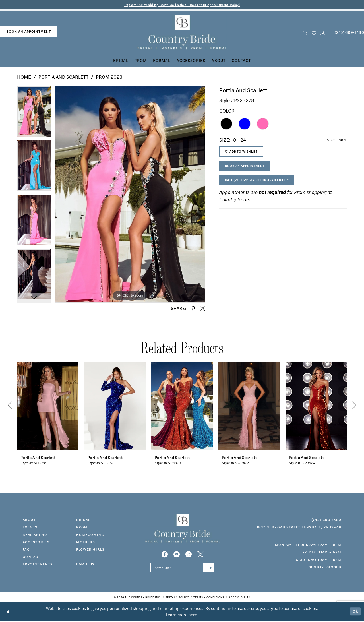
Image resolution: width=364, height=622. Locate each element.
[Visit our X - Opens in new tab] (200, 555)
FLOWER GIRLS (90, 549)
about (29, 520)
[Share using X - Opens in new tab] (203, 309)
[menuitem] (28, 32)
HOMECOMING (90, 535)
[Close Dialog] (8, 613)
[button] (323, 33)
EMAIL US (85, 564)
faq (26, 549)
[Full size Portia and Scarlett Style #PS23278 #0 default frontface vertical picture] (130, 195)
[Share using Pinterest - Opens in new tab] (193, 309)
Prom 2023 (109, 77)
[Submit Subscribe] (208, 569)
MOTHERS (86, 542)
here (193, 616)
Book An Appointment (248, 169)
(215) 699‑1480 (326, 520)
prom (82, 527)
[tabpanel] (34, 114)
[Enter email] (182, 569)
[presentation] (48, 406)
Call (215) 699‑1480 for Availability (261, 185)
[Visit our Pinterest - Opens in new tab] (177, 555)
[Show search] (305, 33)
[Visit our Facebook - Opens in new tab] (165, 555)
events (30, 527)
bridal (83, 520)
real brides (35, 535)
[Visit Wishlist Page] (314, 33)
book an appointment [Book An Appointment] (29, 32)
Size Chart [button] (336, 140)
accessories (36, 542)
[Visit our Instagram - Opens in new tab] (189, 555)
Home (24, 77)
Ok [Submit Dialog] (355, 613)
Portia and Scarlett (63, 77)
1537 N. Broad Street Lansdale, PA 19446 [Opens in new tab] (299, 527)
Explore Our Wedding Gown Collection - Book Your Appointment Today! (182, 5)
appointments (38, 564)
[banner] (182, 33)
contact (32, 557)
